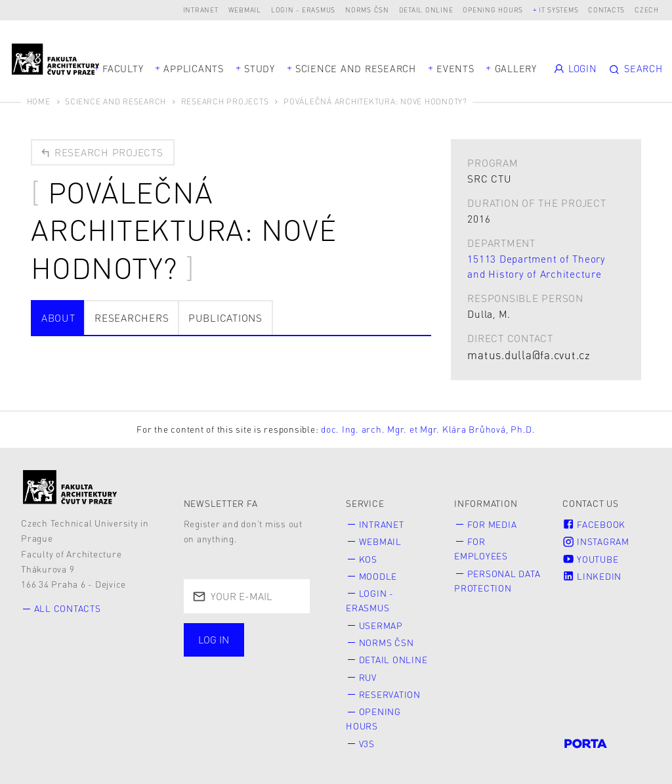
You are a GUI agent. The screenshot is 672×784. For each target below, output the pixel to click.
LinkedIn (592, 576)
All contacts (68, 608)
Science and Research (356, 68)
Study (260, 68)
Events (455, 68)
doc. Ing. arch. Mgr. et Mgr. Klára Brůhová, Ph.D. (428, 429)
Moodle (378, 576)
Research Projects (225, 101)
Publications (225, 318)
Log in (214, 640)
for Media (492, 524)
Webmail (245, 10)
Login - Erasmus (303, 10)
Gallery (516, 68)
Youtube (590, 559)
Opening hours (493, 10)
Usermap (381, 625)
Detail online (426, 10)
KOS (368, 559)
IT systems (559, 10)
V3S (367, 744)
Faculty (123, 68)
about (58, 318)
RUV (368, 677)
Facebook (594, 524)
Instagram (596, 541)
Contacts (606, 10)
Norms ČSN (367, 10)
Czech (647, 10)
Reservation (390, 694)
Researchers (132, 318)
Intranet (201, 10)
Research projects (101, 152)
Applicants (194, 68)
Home (39, 101)
